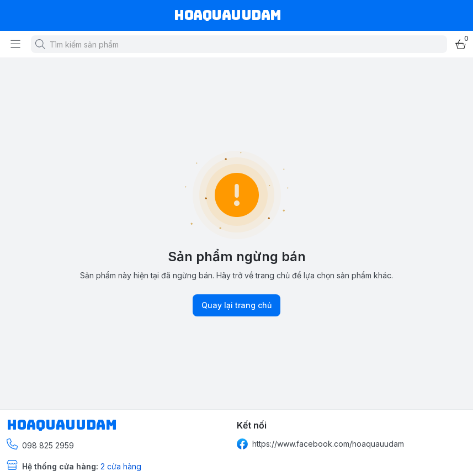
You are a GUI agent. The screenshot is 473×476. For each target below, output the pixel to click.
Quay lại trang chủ (236, 305)
